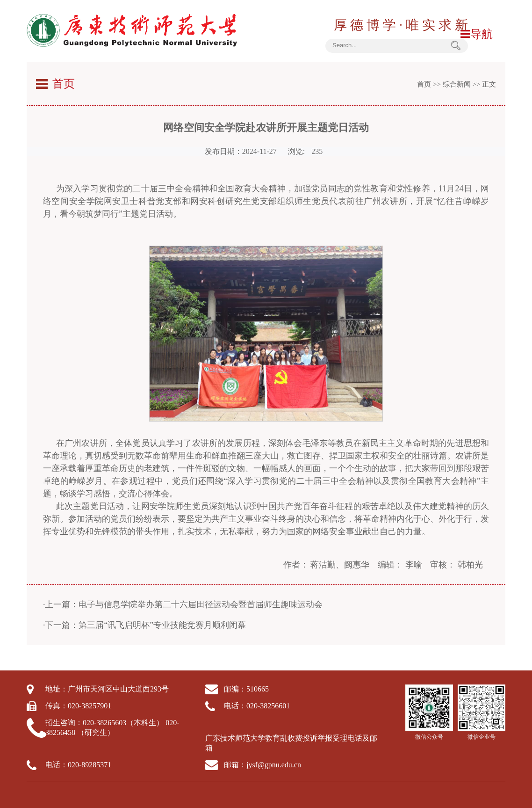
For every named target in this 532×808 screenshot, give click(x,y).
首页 (424, 84)
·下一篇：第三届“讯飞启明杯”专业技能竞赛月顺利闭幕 (144, 625)
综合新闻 (457, 84)
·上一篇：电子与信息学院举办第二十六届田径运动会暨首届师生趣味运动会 (183, 604)
